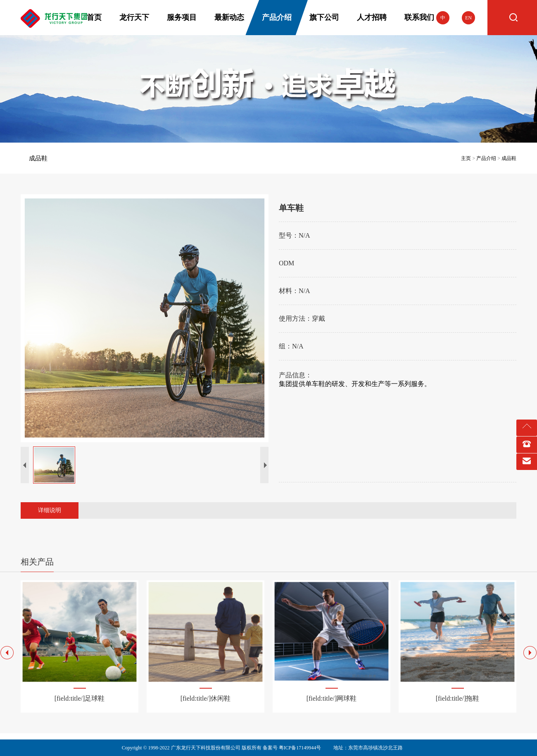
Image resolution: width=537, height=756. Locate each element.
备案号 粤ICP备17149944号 (292, 748)
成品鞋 (38, 158)
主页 (466, 158)
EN (468, 18)
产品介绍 (486, 158)
